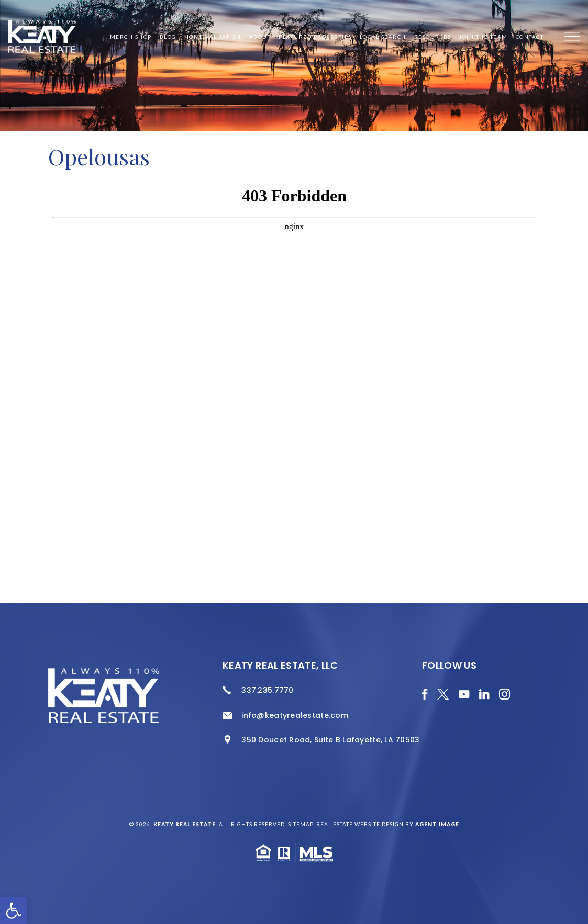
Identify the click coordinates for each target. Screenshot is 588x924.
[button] (14, 910)
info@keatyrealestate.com (295, 715)
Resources (433, 37)
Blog (168, 37)
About (260, 37)
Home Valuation (213, 37)
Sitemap (301, 824)
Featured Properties (315, 37)
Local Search (383, 37)
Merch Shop (131, 37)
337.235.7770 (267, 690)
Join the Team (483, 37)
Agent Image (437, 824)
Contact (530, 37)
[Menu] (572, 37)
